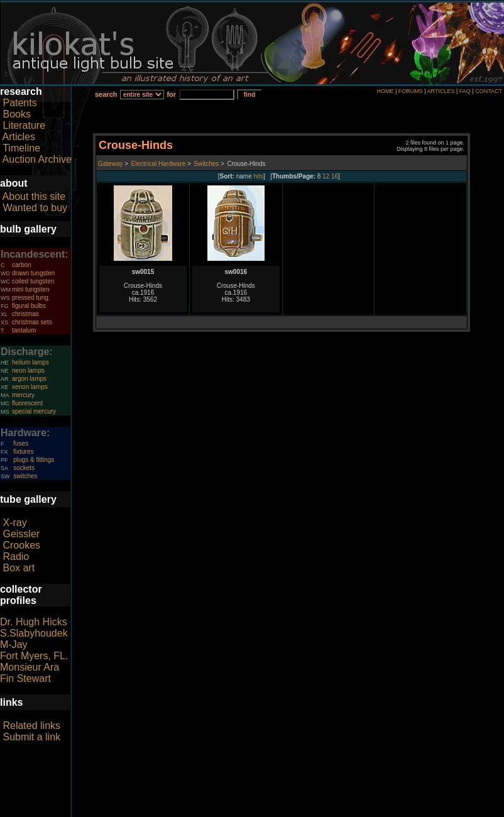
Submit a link (31, 737)
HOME (385, 91)
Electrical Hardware (159, 164)
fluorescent (27, 403)
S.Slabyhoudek (34, 633)
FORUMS (411, 91)
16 (335, 176)
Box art (19, 568)
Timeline (21, 148)
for (171, 94)
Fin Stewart (25, 678)
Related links (31, 726)
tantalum (24, 330)
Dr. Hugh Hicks (34, 622)
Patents (19, 103)
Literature (24, 125)
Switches (206, 164)
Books (16, 114)
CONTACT (489, 91)
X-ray (14, 523)
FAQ (465, 91)
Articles (19, 137)
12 (326, 176)
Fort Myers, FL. (34, 656)
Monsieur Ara (30, 667)
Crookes (21, 545)
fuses (21, 443)
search (106, 94)
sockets (24, 468)
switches (25, 476)
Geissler (21, 534)
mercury (23, 395)
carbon (22, 265)
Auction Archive (37, 159)
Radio (16, 557)
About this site (34, 196)
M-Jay (14, 644)
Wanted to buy (35, 208)
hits (259, 176)
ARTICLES (441, 91)
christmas (25, 314)
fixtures (23, 452)
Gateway (110, 164)
